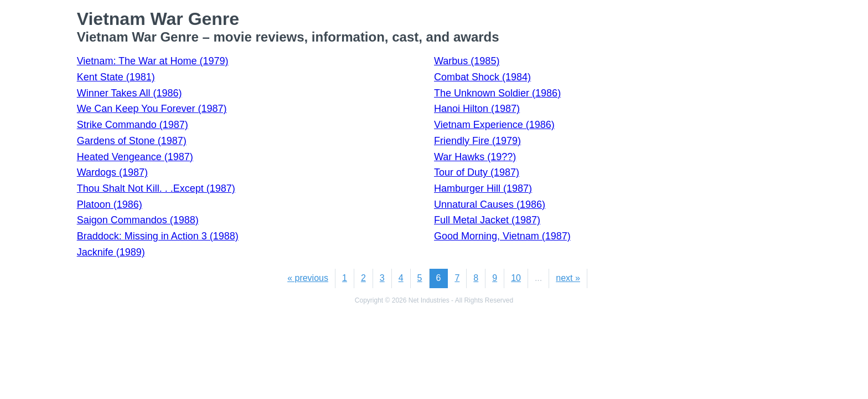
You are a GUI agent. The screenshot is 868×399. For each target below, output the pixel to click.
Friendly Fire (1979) (477, 141)
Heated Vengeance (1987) (135, 157)
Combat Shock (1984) (482, 77)
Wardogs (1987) (112, 172)
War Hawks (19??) (475, 157)
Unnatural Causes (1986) (490, 204)
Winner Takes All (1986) (130, 93)
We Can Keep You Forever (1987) (152, 109)
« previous (308, 278)
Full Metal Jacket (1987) (487, 220)
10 (516, 278)
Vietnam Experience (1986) (494, 125)
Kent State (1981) (116, 77)
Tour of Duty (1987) (477, 172)
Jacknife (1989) (111, 252)
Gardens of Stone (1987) (132, 141)
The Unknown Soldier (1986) (497, 93)
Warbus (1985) (467, 61)
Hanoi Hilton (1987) (477, 109)
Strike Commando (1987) (133, 125)
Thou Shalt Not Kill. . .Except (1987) (156, 188)
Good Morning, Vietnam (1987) (502, 236)
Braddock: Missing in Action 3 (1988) (158, 236)
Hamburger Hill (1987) (483, 188)
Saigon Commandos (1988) (138, 220)
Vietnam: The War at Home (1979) (153, 61)
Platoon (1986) (110, 204)
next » (568, 278)
